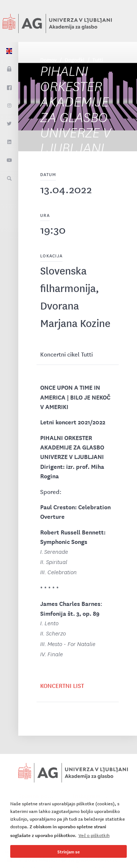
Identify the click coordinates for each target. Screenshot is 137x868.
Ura (45, 215)
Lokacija (51, 255)
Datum (48, 174)
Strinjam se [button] (68, 851)
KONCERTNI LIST (62, 685)
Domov (48, 59)
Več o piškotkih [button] (94, 835)
